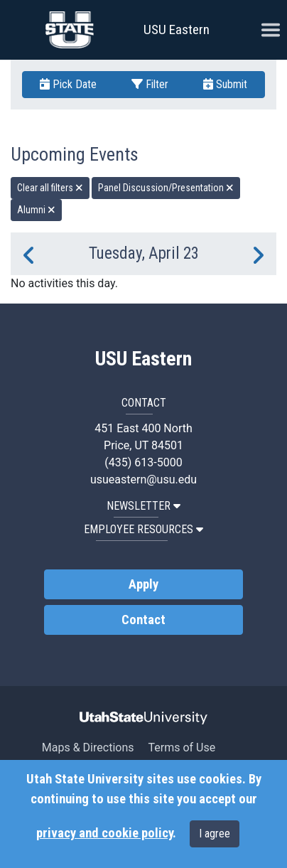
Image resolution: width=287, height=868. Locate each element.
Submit (225, 84)
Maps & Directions (88, 748)
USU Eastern (177, 30)
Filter (150, 84)
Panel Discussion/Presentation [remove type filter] (166, 188)
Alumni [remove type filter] (36, 210)
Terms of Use (182, 748)
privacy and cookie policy (104, 833)
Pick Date (68, 84)
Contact (143, 620)
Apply (143, 584)
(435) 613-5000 (143, 462)
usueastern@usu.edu (143, 479)
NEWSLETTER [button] (143, 506)
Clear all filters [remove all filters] (50, 188)
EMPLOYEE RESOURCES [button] (143, 529)
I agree (215, 834)
